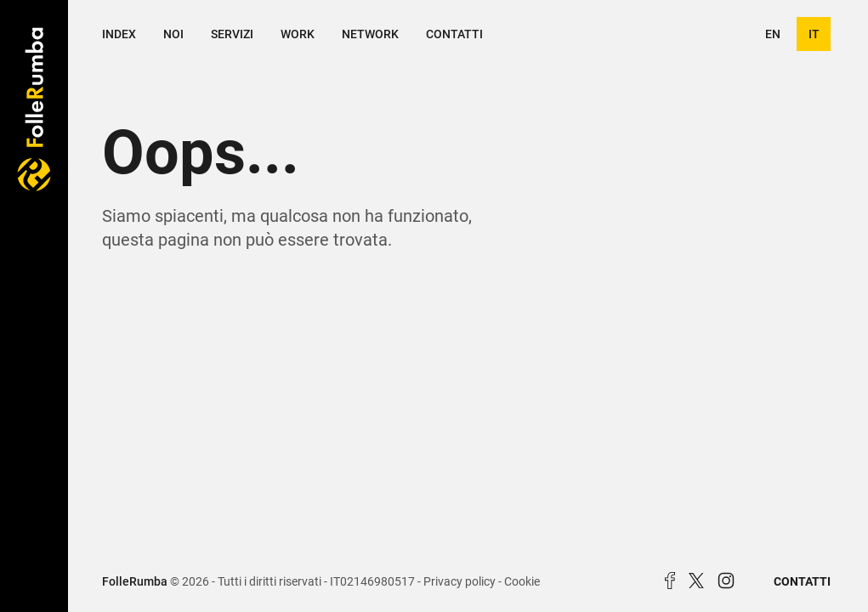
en (773, 34)
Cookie (522, 581)
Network (370, 34)
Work (298, 34)
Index (119, 34)
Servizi (232, 34)
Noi (173, 34)
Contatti (454, 34)
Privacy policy (460, 581)
